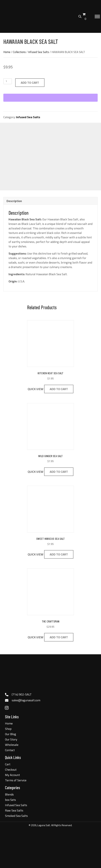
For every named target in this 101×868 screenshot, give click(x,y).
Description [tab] (14, 201)
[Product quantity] (8, 81)
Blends (9, 794)
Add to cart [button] (59, 389)
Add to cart (30, 83)
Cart (8, 764)
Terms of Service (16, 780)
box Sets (10, 800)
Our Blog (11, 734)
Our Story (11, 739)
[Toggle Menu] (97, 16)
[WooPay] (50, 98)
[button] (7, 708)
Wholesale (12, 745)
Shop (8, 729)
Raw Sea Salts (14, 810)
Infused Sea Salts (39, 52)
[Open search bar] (80, 16)
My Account (12, 775)
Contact (10, 750)
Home (7, 52)
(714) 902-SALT (22, 694)
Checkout (11, 770)
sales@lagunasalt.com (26, 700)
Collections (19, 52)
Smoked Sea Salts (16, 816)
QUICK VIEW (36, 389)
